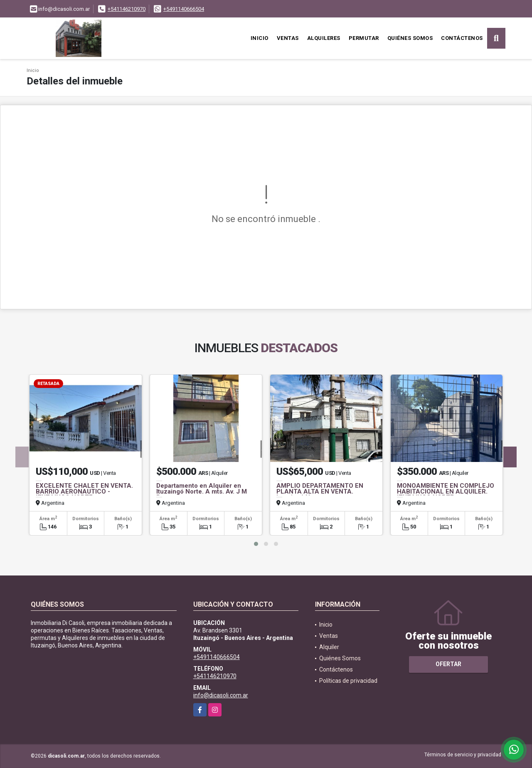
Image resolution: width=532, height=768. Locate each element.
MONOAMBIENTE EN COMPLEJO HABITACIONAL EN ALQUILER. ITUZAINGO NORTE (446, 491)
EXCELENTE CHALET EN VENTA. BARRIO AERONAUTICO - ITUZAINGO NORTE (84, 491)
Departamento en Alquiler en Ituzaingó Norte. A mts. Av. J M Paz (202, 491)
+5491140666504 (184, 9)
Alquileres (324, 38)
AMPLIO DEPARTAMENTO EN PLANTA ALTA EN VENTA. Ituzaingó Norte (320, 491)
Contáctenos (462, 38)
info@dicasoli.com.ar (221, 695)
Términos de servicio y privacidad (463, 755)
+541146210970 (127, 9)
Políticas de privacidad (348, 681)
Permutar (364, 38)
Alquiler (329, 647)
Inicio (260, 38)
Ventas (288, 38)
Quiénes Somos (410, 38)
